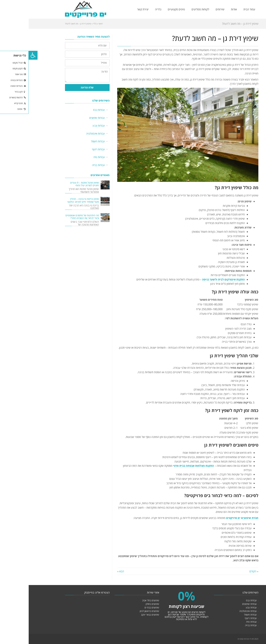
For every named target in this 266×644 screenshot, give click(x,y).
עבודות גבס (70, 110)
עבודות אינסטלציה (67, 134)
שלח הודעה (59, 87)
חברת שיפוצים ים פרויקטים (214, 518)
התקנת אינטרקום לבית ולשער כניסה (195, 279)
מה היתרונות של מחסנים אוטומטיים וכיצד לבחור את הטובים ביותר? (54, 217)
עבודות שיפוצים (68, 118)
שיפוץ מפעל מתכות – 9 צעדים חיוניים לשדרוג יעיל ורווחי (56, 184)
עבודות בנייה (70, 165)
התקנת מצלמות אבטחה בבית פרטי (165, 466)
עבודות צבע (70, 126)
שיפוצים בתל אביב (122, 600)
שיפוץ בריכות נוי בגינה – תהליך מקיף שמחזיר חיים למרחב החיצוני (54, 200)
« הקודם (225, 571)
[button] (4, 55)
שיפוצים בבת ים (123, 607)
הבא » (92, 571)
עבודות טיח (71, 157)
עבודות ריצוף (70, 149)
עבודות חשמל (69, 141)
